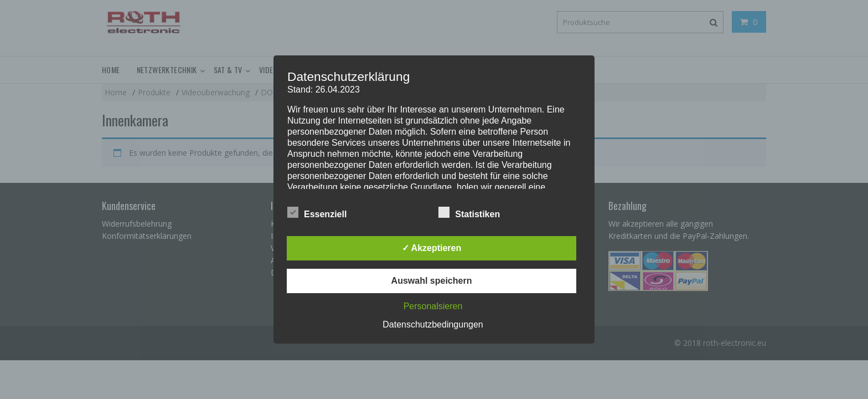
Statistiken (469, 212)
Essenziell (317, 212)
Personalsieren (433, 306)
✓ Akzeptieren (432, 248)
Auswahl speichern (432, 281)
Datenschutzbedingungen (433, 324)
